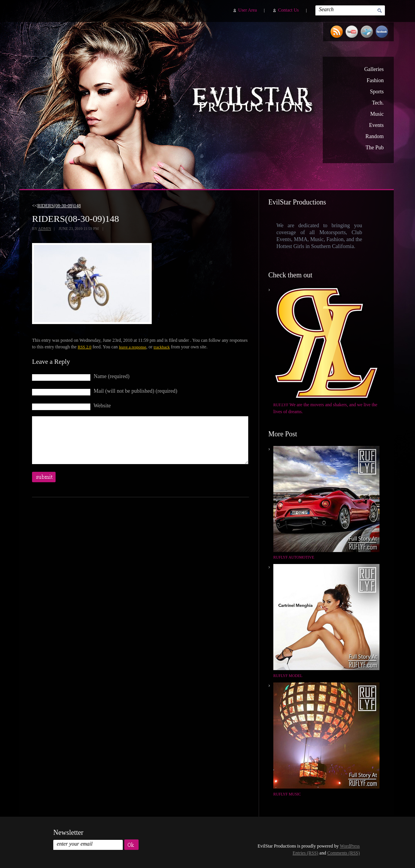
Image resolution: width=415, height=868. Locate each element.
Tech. (378, 103)
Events (376, 125)
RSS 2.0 (84, 347)
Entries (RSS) (305, 853)
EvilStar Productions (254, 101)
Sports (377, 92)
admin (44, 229)
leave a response (133, 347)
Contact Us (288, 10)
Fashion (375, 80)
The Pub (375, 148)
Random (375, 136)
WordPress (350, 846)
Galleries (374, 69)
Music (377, 114)
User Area (247, 10)
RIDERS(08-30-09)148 (59, 206)
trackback (162, 347)
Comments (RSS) (344, 853)
